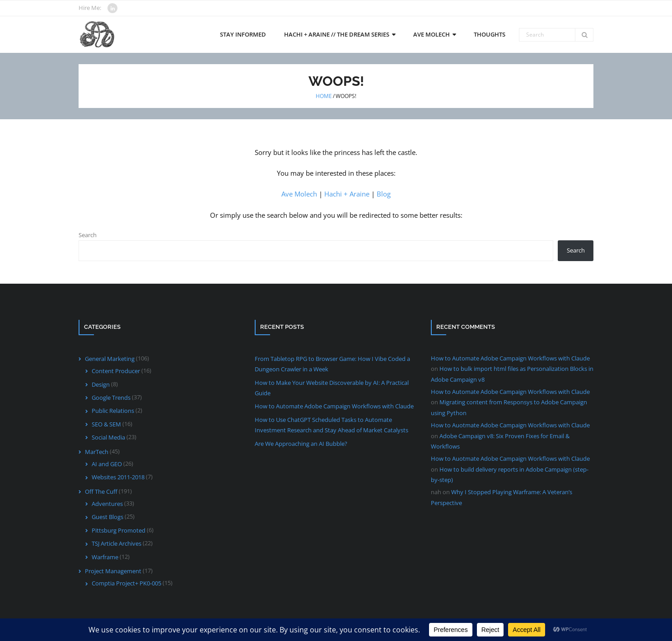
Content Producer (116, 371)
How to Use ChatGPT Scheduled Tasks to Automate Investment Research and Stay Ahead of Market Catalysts (331, 425)
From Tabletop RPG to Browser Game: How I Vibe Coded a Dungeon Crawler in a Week (332, 364)
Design (101, 384)
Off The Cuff (101, 491)
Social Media (108, 437)
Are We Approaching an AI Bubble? (301, 444)
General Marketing (110, 359)
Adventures (107, 504)
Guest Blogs (107, 517)
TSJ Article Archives (117, 543)
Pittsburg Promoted (119, 530)
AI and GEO (107, 464)
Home (324, 96)
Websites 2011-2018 (118, 477)
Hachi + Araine (347, 194)
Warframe (105, 557)
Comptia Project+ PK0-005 (126, 583)
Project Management (113, 571)
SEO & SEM (106, 424)
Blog (384, 194)
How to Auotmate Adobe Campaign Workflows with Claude (510, 425)
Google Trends (111, 398)
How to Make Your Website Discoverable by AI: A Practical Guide (332, 388)
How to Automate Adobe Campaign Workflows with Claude (334, 406)
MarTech (97, 452)
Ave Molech (299, 194)
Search (88, 235)
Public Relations (113, 411)
